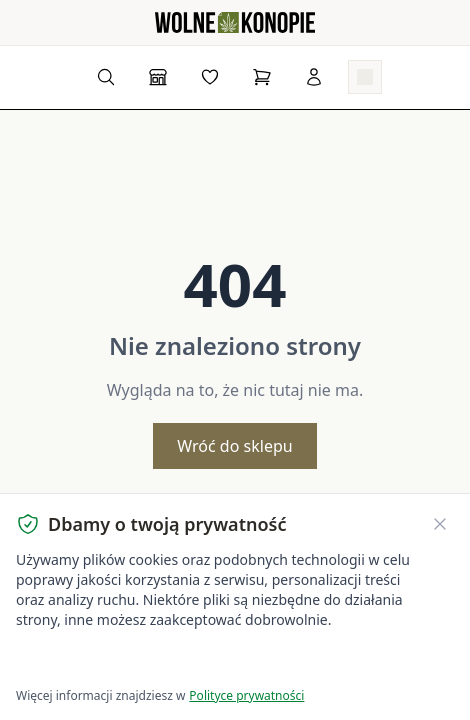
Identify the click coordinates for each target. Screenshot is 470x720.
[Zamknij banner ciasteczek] (440, 524)
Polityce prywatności (246, 695)
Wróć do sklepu (234, 446)
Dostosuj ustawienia (252, 660)
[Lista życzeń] (210, 77)
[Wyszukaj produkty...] (106, 77)
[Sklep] (158, 77)
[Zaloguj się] (314, 77)
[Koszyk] (262, 77)
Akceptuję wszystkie (88, 660)
